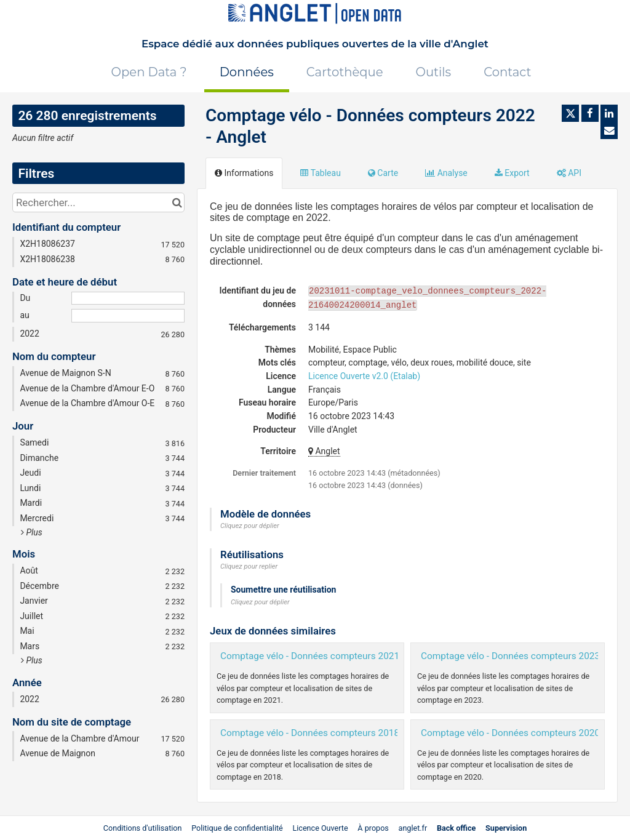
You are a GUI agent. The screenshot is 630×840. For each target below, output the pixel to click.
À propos (373, 828)
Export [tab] (512, 173)
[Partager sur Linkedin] (609, 113)
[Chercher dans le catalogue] (177, 202)
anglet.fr (413, 828)
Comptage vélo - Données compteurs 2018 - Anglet (327, 733)
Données (247, 72)
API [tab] (569, 173)
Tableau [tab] (320, 173)
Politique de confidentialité (238, 828)
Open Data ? (149, 72)
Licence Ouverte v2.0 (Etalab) (364, 376)
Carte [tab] (383, 173)
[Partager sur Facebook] (590, 113)
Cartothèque (345, 72)
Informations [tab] (244, 173)
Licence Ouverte (320, 828)
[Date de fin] (128, 316)
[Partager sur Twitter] (570, 113)
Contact (507, 72)
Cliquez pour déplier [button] (250, 526)
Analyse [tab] (446, 173)
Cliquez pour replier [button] (249, 566)
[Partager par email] (609, 130)
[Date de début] (128, 298)
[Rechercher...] (98, 202)
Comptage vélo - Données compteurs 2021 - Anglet (327, 656)
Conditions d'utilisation (144, 828)
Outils (434, 72)
